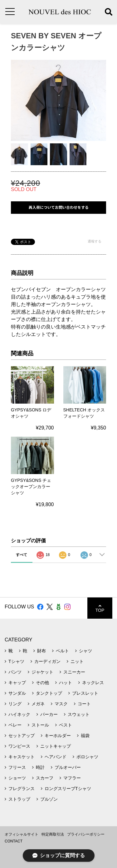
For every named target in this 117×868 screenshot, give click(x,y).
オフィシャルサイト (22, 834)
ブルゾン (49, 799)
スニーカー (74, 672)
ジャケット (42, 672)
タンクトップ (49, 693)
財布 (41, 651)
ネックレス (93, 683)
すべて (22, 555)
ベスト (66, 725)
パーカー (49, 714)
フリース (17, 767)
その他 (42, 683)
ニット (77, 661)
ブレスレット (85, 693)
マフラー (72, 778)
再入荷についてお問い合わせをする (59, 207)
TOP (100, 608)
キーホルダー (58, 736)
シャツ (85, 651)
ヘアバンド (56, 757)
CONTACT (14, 841)
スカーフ (45, 778)
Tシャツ (16, 661)
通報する (95, 241)
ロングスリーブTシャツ (68, 789)
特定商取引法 (53, 834)
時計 (40, 767)
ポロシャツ (87, 757)
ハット (66, 683)
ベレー (15, 725)
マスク (61, 704)
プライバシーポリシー (86, 834)
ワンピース (19, 746)
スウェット (79, 714)
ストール (40, 725)
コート (84, 704)
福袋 (85, 736)
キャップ (17, 683)
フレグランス (22, 789)
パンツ (15, 672)
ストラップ (19, 799)
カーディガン (47, 661)
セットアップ (22, 736)
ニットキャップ (56, 746)
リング (15, 704)
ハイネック (19, 714)
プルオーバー (68, 767)
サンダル (17, 693)
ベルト (62, 651)
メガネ (38, 704)
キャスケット (22, 757)
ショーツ (17, 778)
